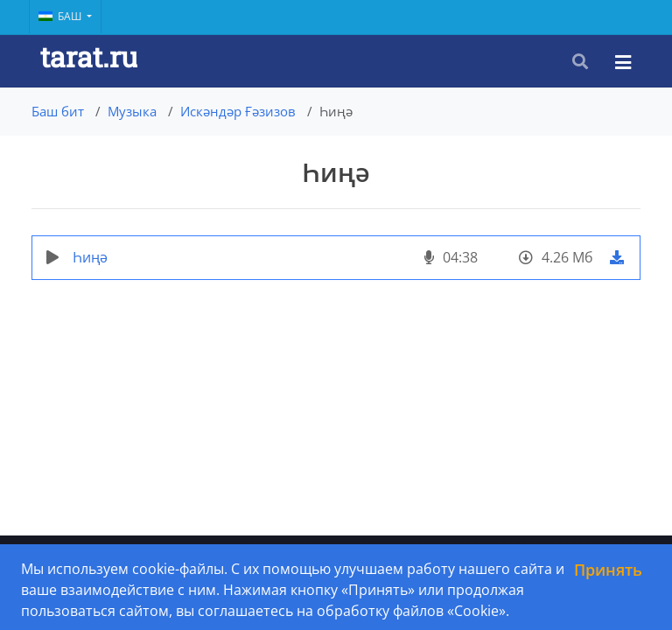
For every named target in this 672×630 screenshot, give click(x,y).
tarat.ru (89, 56)
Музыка (132, 111)
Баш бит (58, 111)
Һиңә (90, 257)
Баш (61, 16)
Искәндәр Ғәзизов (238, 111)
